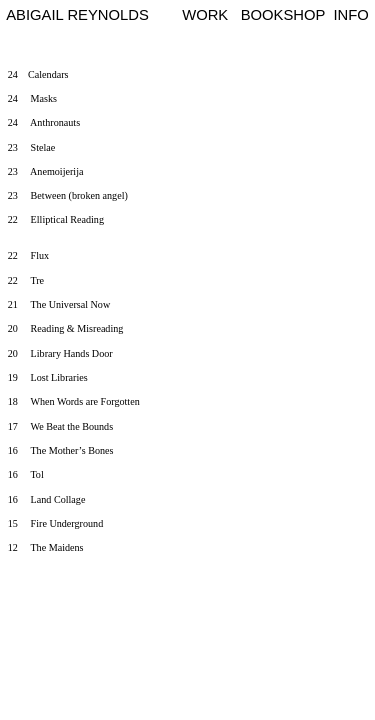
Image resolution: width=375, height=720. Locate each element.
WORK (205, 15)
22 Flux (28, 255)
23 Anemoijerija (46, 171)
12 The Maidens (46, 547)
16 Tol (26, 474)
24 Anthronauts (44, 122)
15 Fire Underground (55, 523)
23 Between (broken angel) (68, 195)
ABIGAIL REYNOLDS (77, 15)
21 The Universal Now (59, 304)
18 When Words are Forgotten (74, 401)
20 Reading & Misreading (66, 328)
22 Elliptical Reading (74, 232)
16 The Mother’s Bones (61, 450)
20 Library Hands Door (60, 353)
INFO (350, 15)
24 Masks (32, 98)
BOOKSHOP (283, 15)
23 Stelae (32, 147)
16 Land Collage (47, 499)
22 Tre (26, 280)
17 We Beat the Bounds (60, 426)
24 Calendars (38, 74)
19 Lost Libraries (49, 377)
